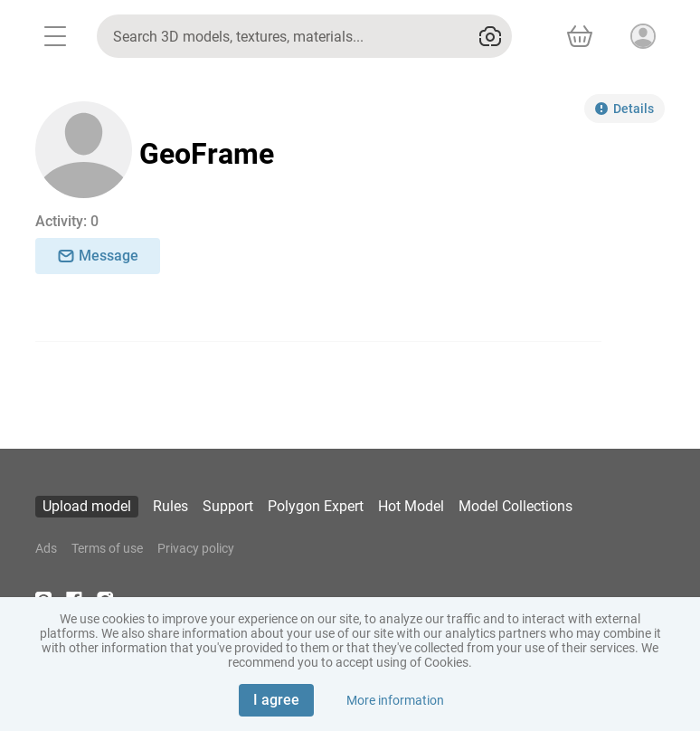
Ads (46, 548)
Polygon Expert (316, 506)
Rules (170, 506)
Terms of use (107, 548)
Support (228, 506)
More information (395, 700)
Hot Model (411, 506)
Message (98, 256)
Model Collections (516, 506)
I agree (276, 700)
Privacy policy (196, 548)
